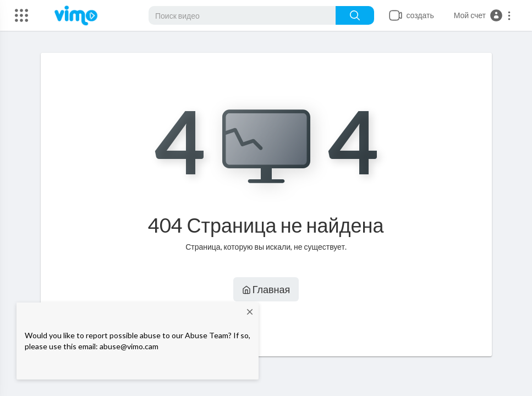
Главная (266, 289)
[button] (483, 15)
